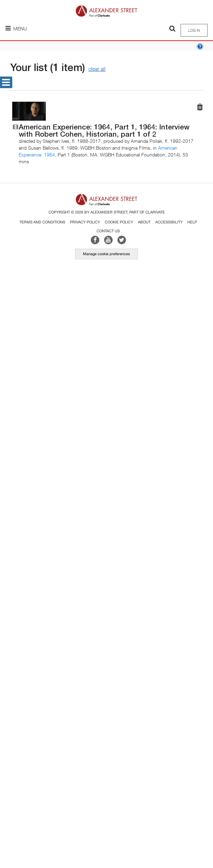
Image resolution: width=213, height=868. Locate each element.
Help (192, 222)
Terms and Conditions (42, 222)
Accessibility (169, 222)
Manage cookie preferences (106, 254)
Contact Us (108, 231)
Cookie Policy (119, 222)
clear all (97, 69)
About (144, 222)
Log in (194, 30)
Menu (16, 29)
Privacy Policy (85, 222)
